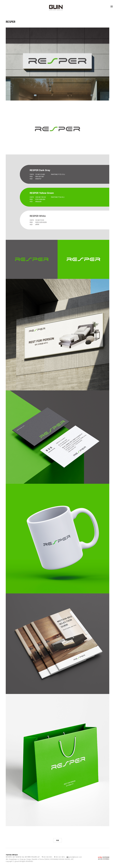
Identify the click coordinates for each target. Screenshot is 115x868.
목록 (57, 840)
